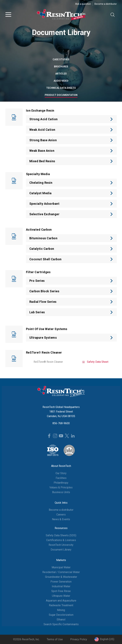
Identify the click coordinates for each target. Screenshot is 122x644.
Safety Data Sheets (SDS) (61, 535)
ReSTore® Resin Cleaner (48, 362)
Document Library (61, 550)
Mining (61, 610)
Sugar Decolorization (61, 615)
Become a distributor (106, 4)
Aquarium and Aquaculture (61, 601)
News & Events (61, 519)
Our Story (61, 473)
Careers (61, 515)
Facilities (61, 478)
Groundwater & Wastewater (61, 577)
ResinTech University (61, 545)
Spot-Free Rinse (61, 591)
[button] (8, 15)
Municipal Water (61, 567)
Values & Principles (61, 487)
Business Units (61, 492)
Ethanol (61, 620)
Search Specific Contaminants (61, 624)
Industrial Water (61, 586)
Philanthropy (61, 483)
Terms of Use (55, 639)
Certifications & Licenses (61, 540)
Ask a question (83, 4)
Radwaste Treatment (61, 605)
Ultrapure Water (61, 596)
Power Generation (61, 582)
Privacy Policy (79, 639)
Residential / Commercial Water (61, 572)
